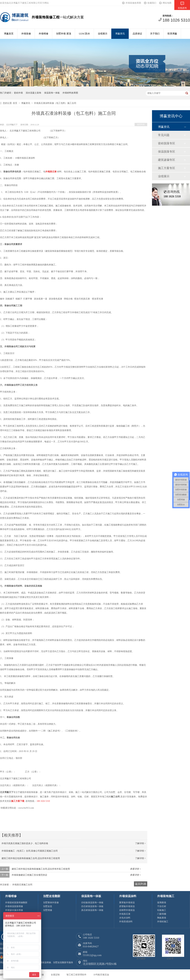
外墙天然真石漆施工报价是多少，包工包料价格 (25, 843)
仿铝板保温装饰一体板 (92, 903)
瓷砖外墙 (18, 93)
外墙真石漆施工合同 (22, 885)
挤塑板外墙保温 (127, 906)
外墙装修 (26, 34)
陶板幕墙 (162, 918)
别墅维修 (48, 910)
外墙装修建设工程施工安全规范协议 (29, 875)
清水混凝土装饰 (33, 93)
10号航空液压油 (101, 975)
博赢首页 (9, 34)
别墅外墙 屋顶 (64, 34)
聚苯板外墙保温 (127, 903)
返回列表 (141, 124)
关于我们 (155, 34)
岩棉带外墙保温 (127, 910)
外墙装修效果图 (133, 3)
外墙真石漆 (125, 914)
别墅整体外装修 (51, 903)
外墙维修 (44, 34)
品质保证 (137, 34)
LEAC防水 (84, 34)
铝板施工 (162, 910)
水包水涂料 (125, 918)
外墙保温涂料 (128, 896)
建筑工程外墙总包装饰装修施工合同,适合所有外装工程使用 (31, 858)
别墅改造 (48, 906)
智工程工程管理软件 (77, 975)
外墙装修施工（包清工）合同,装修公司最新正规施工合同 (30, 851)
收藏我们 (152, 3)
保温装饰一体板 (52, 93)
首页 (15, 103)
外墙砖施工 (163, 922)
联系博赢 (172, 34)
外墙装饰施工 (166, 896)
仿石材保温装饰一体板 (92, 906)
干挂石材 (162, 906)
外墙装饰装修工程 (46, 17)
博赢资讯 (120, 34)
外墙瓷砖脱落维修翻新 (16, 903)
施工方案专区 (167, 168)
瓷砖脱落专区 (167, 143)
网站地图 (167, 3)
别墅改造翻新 (52, 896)
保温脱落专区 (167, 152)
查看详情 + (135, 869)
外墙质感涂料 (126, 922)
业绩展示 (103, 34)
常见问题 (164, 135)
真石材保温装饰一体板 (92, 910)
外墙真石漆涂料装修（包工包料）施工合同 (55, 103)
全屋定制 (56, 975)
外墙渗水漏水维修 (14, 910)
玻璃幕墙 (162, 903)
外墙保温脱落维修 (14, 906)
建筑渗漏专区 (167, 160)
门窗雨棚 (162, 914)
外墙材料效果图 (70, 93)
